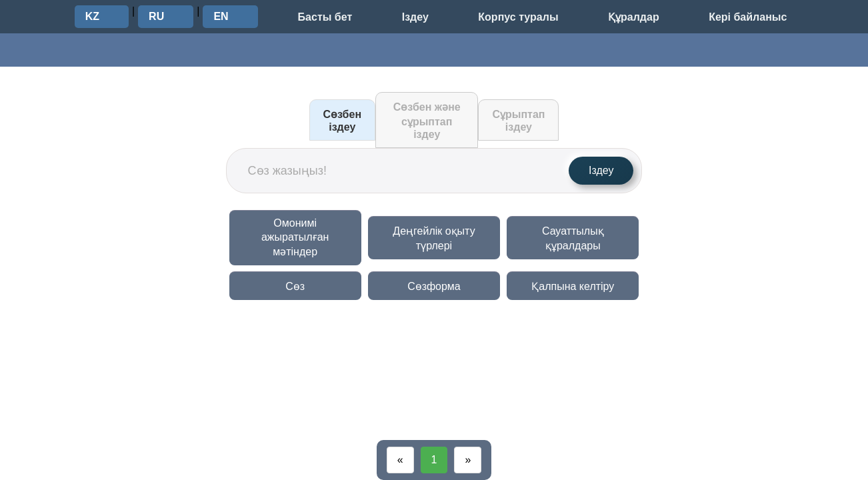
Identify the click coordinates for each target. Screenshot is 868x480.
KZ (92, 16)
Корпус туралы (518, 17)
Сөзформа (434, 286)
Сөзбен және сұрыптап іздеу (427, 121)
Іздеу (415, 17)
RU (156, 16)
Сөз (295, 286)
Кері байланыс (748, 17)
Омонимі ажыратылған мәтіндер (295, 237)
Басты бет (325, 17)
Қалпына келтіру (573, 286)
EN (221, 16)
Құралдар (634, 17)
